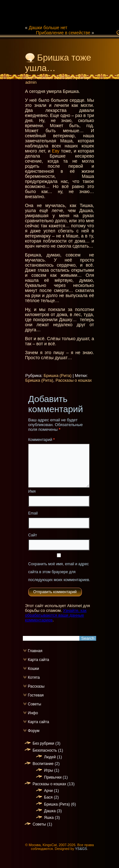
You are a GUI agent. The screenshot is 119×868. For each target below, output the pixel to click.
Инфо (33, 713)
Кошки (33, 669)
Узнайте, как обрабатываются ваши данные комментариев (56, 615)
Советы (35, 704)
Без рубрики (43, 743)
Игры (49, 770)
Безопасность (45, 750)
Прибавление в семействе (63, 33)
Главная (35, 651)
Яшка (49, 818)
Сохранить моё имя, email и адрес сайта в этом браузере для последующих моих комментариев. (59, 572)
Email (33, 513)
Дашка (50, 811)
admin (31, 82)
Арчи (48, 791)
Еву (56, 151)
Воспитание (43, 764)
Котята (34, 677)
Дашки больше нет (48, 28)
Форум (34, 731)
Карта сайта (39, 660)
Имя (32, 491)
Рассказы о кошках (74, 380)
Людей (50, 757)
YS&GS (81, 849)
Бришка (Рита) (57, 376)
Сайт (33, 535)
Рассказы (36, 686)
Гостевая (36, 695)
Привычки (53, 777)
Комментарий (42, 440)
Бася (48, 797)
